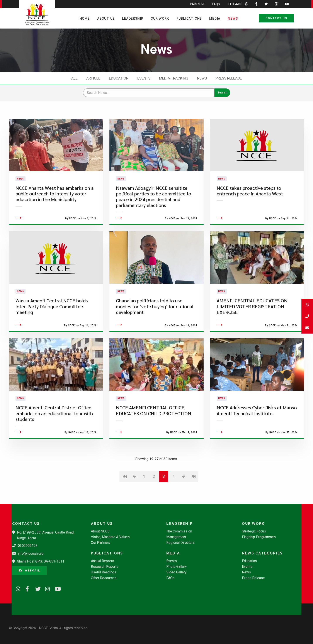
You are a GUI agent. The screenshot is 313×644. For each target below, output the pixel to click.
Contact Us (276, 18)
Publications (189, 18)
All (74, 78)
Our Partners (100, 543)
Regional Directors (180, 543)
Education (119, 78)
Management (176, 537)
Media (215, 18)
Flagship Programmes (259, 537)
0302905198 (28, 546)
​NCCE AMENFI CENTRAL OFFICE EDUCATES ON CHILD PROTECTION (154, 434)
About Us (106, 18)
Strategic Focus (254, 531)
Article (93, 78)
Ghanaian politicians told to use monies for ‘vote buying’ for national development (155, 330)
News (233, 18)
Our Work (160, 18)
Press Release (229, 78)
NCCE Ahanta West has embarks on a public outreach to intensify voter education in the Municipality (55, 205)
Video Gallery (176, 572)
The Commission (179, 531)
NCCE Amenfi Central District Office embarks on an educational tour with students (54, 437)
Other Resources (104, 578)
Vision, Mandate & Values (110, 537)
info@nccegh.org (31, 553)
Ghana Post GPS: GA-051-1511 (41, 561)
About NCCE (100, 531)
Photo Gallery (177, 567)
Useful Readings (104, 572)
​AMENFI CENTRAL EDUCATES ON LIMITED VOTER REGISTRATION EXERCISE (252, 330)
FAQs (170, 578)
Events (144, 78)
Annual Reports (102, 561)
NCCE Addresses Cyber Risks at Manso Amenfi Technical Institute (257, 434)
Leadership (133, 18)
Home (85, 18)
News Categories (262, 553)
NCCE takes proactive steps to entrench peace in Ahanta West (250, 203)
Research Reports (105, 567)
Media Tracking (174, 78)
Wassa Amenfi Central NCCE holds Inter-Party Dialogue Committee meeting (52, 330)
